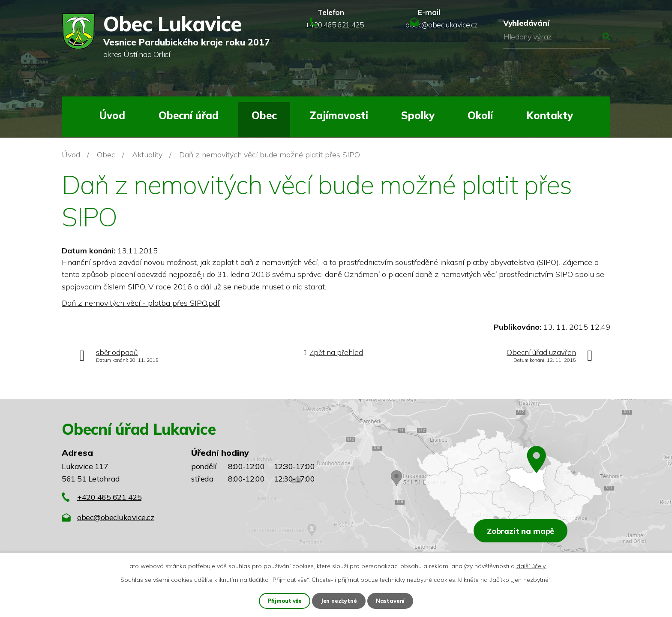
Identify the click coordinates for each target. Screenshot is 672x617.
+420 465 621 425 (109, 497)
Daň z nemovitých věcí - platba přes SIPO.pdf (141, 303)
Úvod (112, 115)
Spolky (418, 115)
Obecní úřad (189, 115)
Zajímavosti (339, 115)
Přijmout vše (283, 600)
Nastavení (393, 600)
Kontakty (550, 115)
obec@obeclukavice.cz (115, 517)
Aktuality (147, 155)
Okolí (480, 115)
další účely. (531, 565)
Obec (264, 115)
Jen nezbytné (339, 600)
